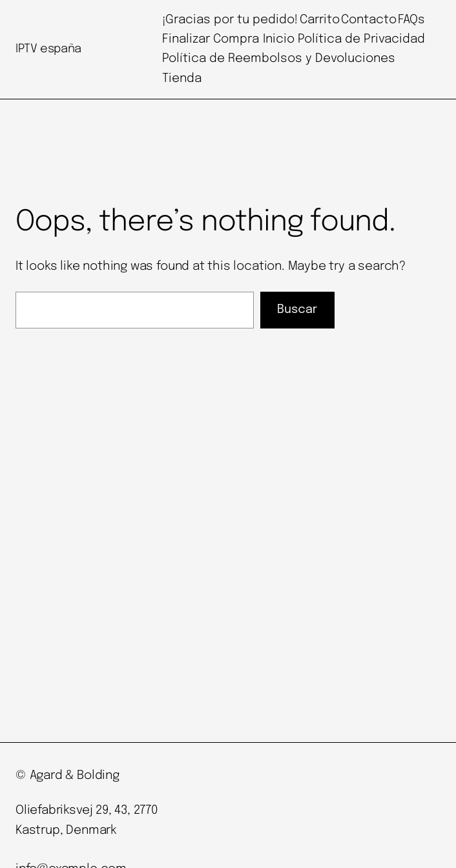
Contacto (369, 20)
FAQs (411, 20)
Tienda (182, 78)
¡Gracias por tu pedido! (230, 20)
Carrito (320, 20)
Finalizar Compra (211, 39)
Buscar (297, 310)
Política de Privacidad (361, 39)
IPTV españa (48, 49)
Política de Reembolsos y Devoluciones (279, 58)
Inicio (279, 39)
